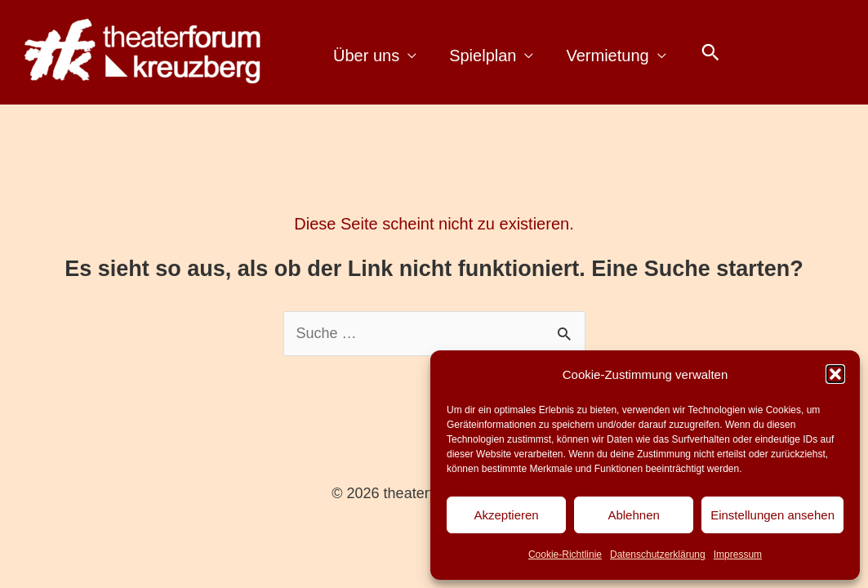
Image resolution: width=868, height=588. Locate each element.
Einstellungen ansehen (772, 515)
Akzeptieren (506, 515)
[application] (408, 56)
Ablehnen (633, 515)
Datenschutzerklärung (658, 555)
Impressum (738, 555)
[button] (835, 374)
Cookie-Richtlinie (565, 555)
